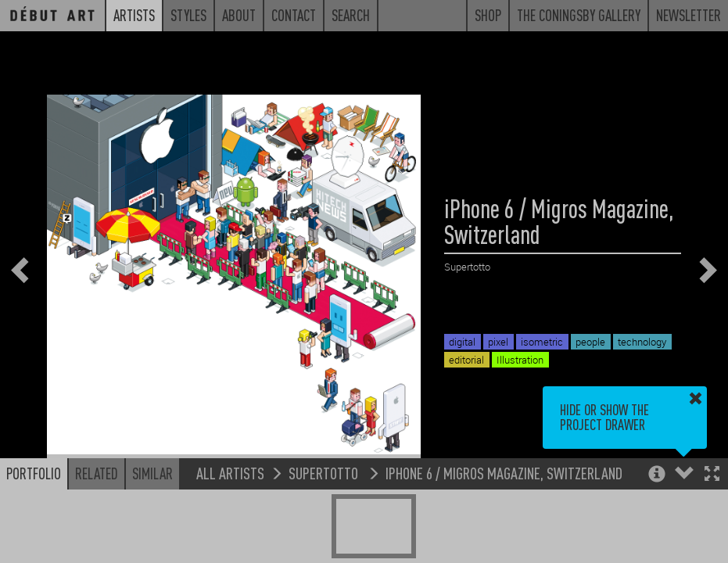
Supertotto (325, 473)
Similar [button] (152, 473)
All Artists (230, 473)
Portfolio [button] (34, 473)
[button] (712, 475)
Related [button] (97, 473)
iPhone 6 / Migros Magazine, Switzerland (504, 473)
